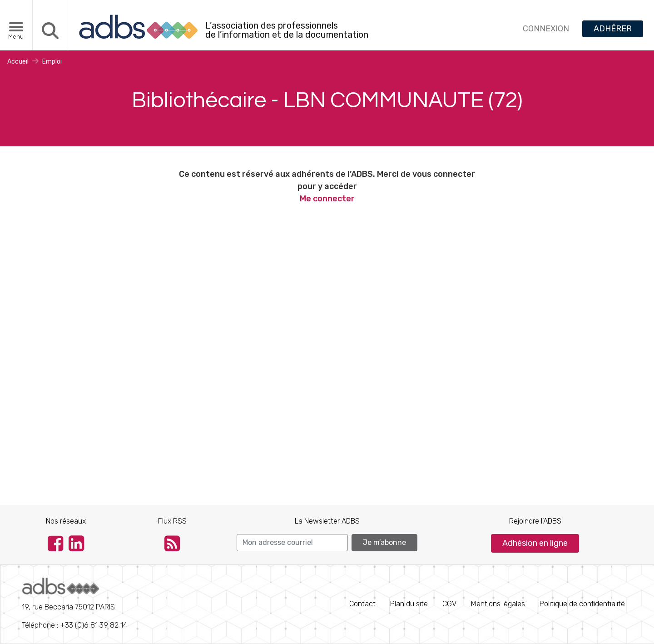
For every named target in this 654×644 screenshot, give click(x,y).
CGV (449, 604)
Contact (362, 604)
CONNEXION (546, 29)
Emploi (52, 62)
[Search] (292, 543)
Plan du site (409, 604)
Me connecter (327, 199)
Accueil (18, 62)
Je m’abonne (384, 542)
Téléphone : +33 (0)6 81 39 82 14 (74, 604)
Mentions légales (498, 604)
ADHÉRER (613, 29)
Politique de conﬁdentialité (582, 604)
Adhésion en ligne (535, 543)
